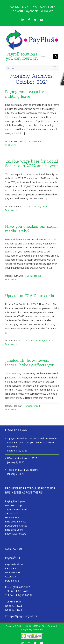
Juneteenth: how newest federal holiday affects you (30, 363)
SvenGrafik (38, 629)
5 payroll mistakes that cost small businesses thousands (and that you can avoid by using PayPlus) (32, 443)
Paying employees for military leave (25, 94)
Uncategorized (34, 276)
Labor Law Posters (16, 534)
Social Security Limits (37, 207)
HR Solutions (12, 517)
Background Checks (16, 526)
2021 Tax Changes (34, 341)
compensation (34, 141)
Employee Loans (14, 530)
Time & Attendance (16, 509)
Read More (10, 145)
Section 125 (12, 513)
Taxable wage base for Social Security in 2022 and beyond (32, 163)
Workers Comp (13, 505)
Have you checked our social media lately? (31, 229)
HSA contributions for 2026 (22, 458)
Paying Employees (15, 501)
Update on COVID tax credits (31, 296)
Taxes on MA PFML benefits (23, 470)
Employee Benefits (16, 522)
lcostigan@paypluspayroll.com (22, 616)
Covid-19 (49, 341)
